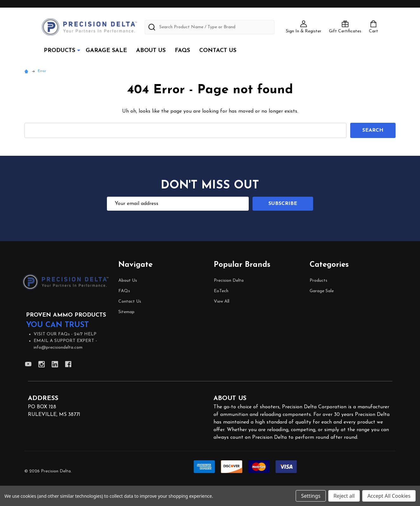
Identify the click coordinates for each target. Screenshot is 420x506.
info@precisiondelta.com (58, 348)
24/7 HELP (85, 334)
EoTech (221, 291)
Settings (311, 496)
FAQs (182, 51)
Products (59, 51)
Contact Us (218, 51)
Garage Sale (106, 51)
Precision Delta (229, 281)
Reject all (344, 496)
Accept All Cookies (389, 496)
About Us (151, 51)
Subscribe (283, 204)
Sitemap (126, 312)
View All (222, 302)
